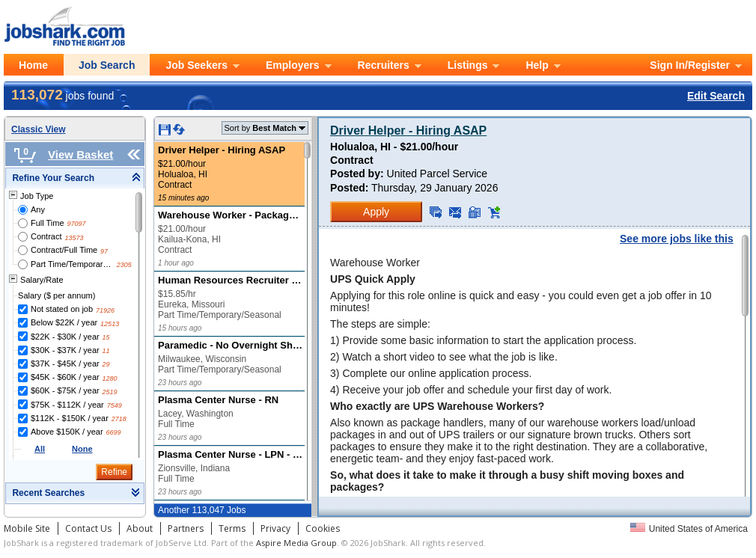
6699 (113, 432)
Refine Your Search (53, 178)
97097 (76, 224)
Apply (376, 212)
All (40, 449)
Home (33, 65)
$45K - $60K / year (65, 377)
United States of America (689, 529)
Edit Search (716, 96)
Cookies (323, 528)
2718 (119, 419)
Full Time (48, 223)
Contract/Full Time (64, 250)
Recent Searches (48, 493)
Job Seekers (196, 65)
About (140, 528)
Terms (232, 528)
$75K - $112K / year (67, 405)
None (82, 449)
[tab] (75, 178)
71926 (105, 310)
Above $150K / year (67, 432)
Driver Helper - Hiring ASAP (408, 131)
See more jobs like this (677, 239)
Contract (46, 236)
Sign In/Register (690, 65)
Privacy (275, 528)
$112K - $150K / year (70, 418)
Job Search (107, 65)
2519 (110, 392)
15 (106, 337)
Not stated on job (62, 309)
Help (537, 65)
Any (38, 209)
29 (106, 364)
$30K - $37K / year (65, 350)
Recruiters (384, 65)
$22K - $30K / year (65, 337)
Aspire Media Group (296, 543)
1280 (110, 378)
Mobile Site (27, 528)
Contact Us (88, 528)
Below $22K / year (64, 322)
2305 (124, 265)
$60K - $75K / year (65, 390)
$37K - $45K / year (65, 364)
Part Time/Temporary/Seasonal (72, 264)
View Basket (80, 154)
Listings (468, 65)
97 (104, 251)
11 (106, 351)
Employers (293, 65)
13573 (74, 238)
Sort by (260, 128)
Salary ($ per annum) (57, 295)
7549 (115, 405)
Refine (114, 472)
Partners (186, 528)
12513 (110, 324)
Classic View (39, 129)
